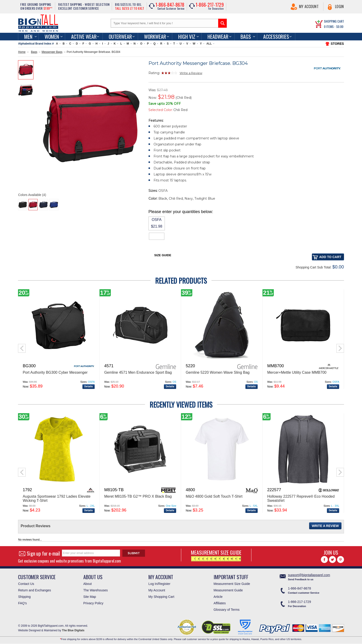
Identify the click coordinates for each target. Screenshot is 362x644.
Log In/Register (159, 584)
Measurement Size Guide (232, 584)
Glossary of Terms (227, 610)
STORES (337, 44)
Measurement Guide (228, 590)
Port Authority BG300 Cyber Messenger (55, 372)
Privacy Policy (93, 603)
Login (339, 6)
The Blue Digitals (73, 630)
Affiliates (220, 603)
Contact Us (26, 584)
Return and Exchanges (34, 590)
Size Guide (163, 255)
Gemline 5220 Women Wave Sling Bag (218, 372)
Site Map (90, 597)
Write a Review (191, 73)
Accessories (276, 36)
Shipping (24, 597)
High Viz (187, 36)
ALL (209, 44)
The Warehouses (96, 590)
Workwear (155, 36)
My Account (309, 6)
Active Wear (84, 36)
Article (218, 597)
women (52, 36)
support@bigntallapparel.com (309, 575)
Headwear (218, 36)
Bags (246, 36)
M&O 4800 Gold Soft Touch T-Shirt (214, 496)
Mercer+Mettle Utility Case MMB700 (297, 372)
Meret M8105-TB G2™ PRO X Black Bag (138, 496)
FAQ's (22, 603)
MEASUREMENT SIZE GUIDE (216, 555)
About (88, 584)
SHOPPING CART (334, 21)
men (28, 36)
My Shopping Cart (161, 597)
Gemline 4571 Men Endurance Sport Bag (138, 372)
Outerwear (120, 36)
